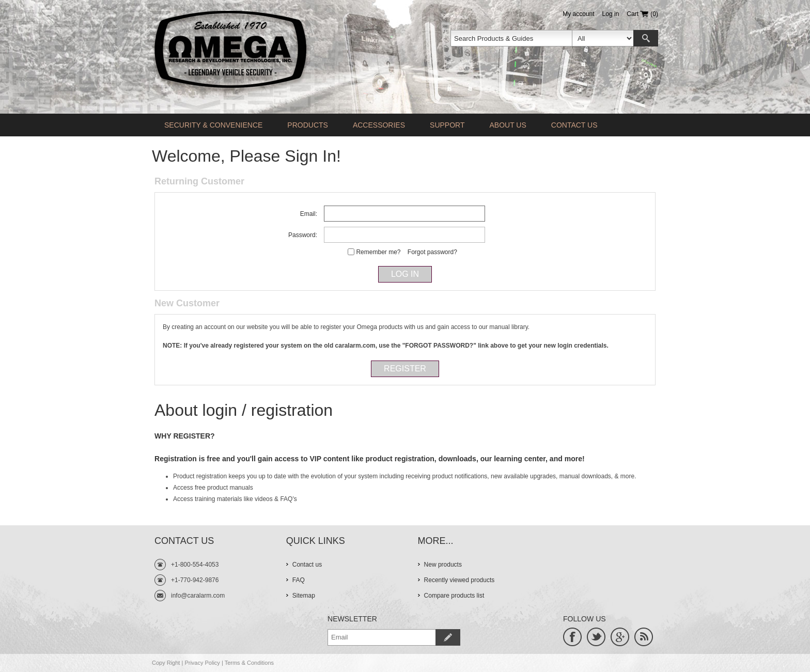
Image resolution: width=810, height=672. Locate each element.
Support (447, 125)
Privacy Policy (202, 663)
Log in (611, 14)
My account (578, 14)
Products (308, 125)
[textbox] (511, 38)
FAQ (299, 580)
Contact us (574, 125)
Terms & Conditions (249, 663)
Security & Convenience (213, 125)
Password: (303, 235)
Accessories (379, 125)
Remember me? (378, 252)
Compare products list (454, 596)
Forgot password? (432, 252)
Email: (309, 214)
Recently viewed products (459, 580)
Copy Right (166, 663)
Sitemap (304, 596)
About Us (508, 125)
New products (443, 565)
